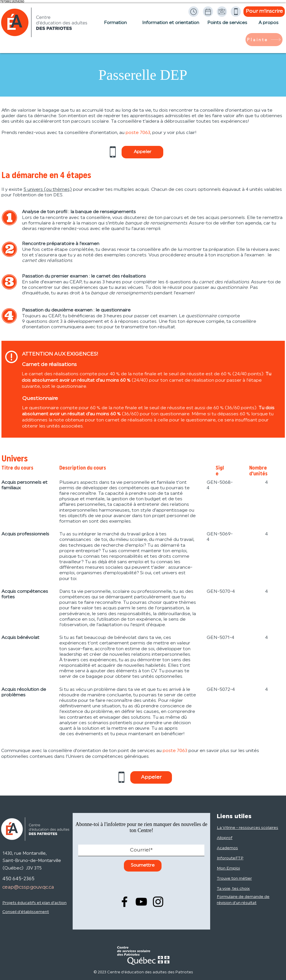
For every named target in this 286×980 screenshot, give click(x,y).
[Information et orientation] (170, 26)
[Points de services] (227, 26)
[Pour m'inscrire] (264, 12)
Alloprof (225, 838)
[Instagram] (158, 902)
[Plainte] (264, 40)
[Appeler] (142, 152)
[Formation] (115, 26)
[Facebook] (124, 902)
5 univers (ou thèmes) (48, 190)
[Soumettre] (143, 866)
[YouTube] (141, 902)
